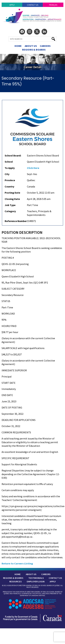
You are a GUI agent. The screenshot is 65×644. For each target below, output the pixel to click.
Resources (15, 582)
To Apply (10, 168)
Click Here (33, 168)
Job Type (10, 205)
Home (18, 46)
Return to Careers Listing (17, 563)
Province (10, 180)
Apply (12, 5)
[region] (32, 62)
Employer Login (36, 582)
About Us (31, 46)
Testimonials (36, 578)
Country (9, 186)
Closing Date (12, 199)
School (9, 162)
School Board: (13, 155)
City (7, 174)
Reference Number (16, 221)
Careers (45, 46)
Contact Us (33, 5)
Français (53, 5)
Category (10, 211)
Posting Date (12, 193)
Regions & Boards (34, 50)
